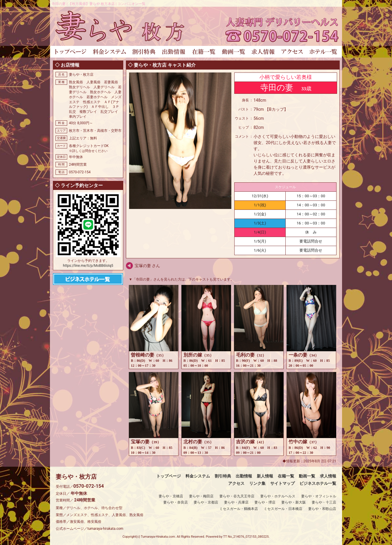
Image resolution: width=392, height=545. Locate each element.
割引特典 (223, 476)
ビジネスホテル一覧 (318, 483)
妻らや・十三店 (324, 502)
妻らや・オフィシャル (319, 496)
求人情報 (328, 476)
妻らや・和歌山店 (322, 509)
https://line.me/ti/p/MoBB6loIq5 (88, 266)
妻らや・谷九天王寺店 (237, 496)
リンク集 (257, 483)
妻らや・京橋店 (171, 496)
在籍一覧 (286, 476)
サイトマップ (282, 483)
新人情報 (265, 476)
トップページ (169, 476)
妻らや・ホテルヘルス (278, 496)
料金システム (198, 476)
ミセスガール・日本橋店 (283, 509)
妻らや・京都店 (206, 502)
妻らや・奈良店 (176, 502)
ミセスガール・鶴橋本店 (239, 509)
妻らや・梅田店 (201, 496)
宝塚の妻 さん (147, 266)
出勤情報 (244, 476)
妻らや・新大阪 (294, 502)
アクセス (236, 483)
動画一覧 (307, 476)
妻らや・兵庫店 (236, 502)
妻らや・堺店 (265, 502)
